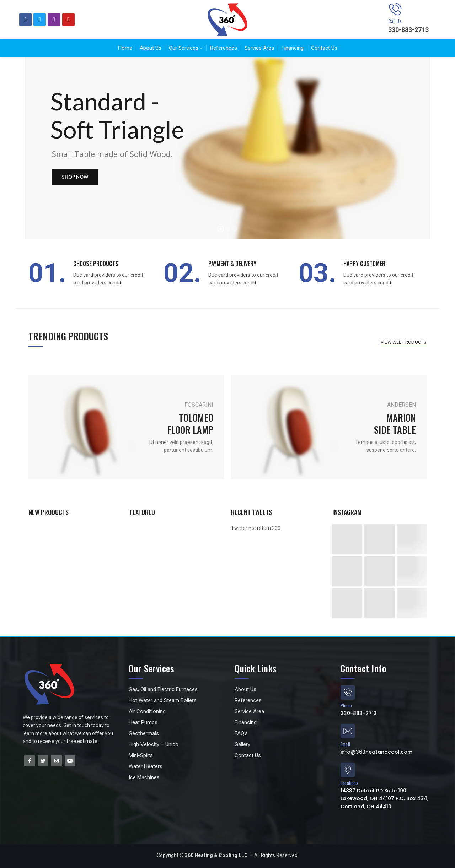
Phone (346, 705)
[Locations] (348, 770)
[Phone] (348, 692)
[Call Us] (395, 9)
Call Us (395, 21)
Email (345, 744)
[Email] (348, 731)
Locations (349, 783)
